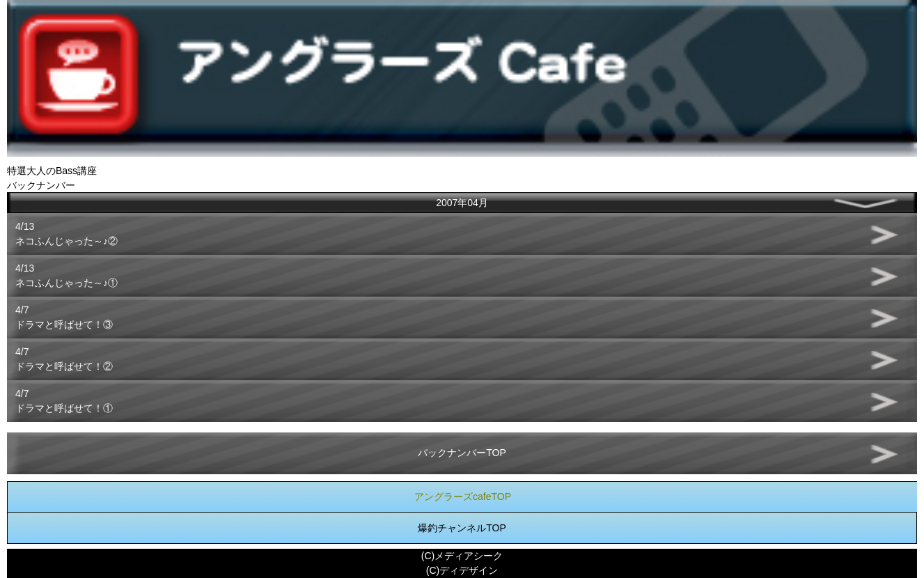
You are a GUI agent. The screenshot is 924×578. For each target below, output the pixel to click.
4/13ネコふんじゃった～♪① (66, 275)
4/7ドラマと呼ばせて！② (64, 359)
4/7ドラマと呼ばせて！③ (64, 317)
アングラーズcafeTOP (463, 497)
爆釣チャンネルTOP (462, 528)
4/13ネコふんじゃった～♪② (66, 234)
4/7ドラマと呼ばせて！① (64, 401)
